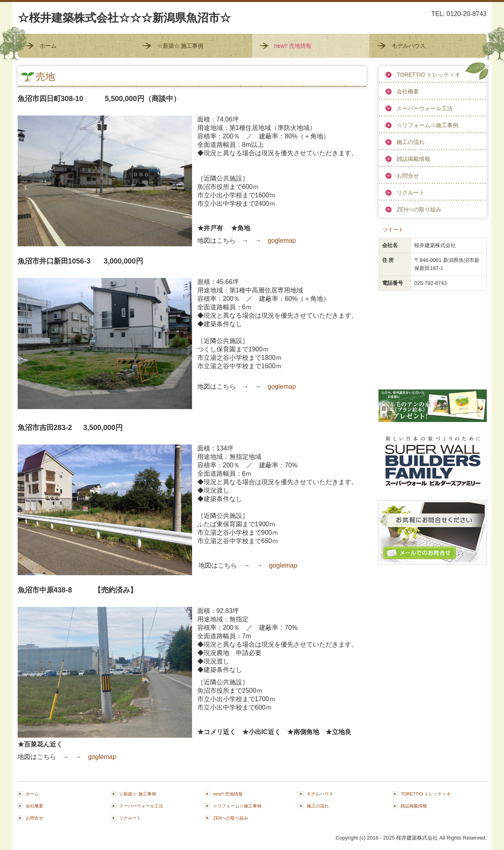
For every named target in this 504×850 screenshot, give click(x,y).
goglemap (282, 240)
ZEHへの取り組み (419, 209)
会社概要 (408, 91)
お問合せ (408, 176)
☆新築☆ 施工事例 (180, 46)
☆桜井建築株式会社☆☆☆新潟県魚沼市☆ (124, 18)
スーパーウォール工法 (425, 108)
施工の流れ (411, 142)
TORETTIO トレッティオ (428, 75)
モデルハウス (409, 46)
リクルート (411, 193)
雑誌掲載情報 (413, 159)
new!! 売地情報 (293, 46)
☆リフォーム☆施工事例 (427, 125)
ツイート (393, 230)
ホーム (48, 46)
